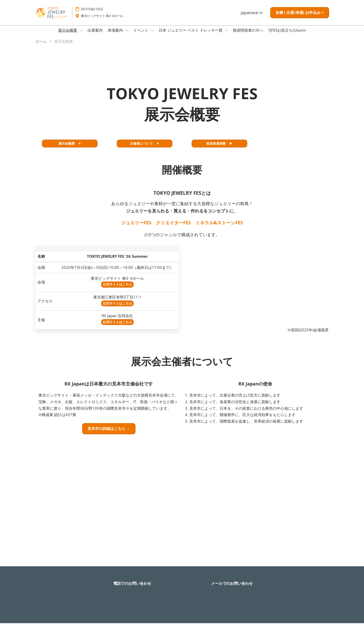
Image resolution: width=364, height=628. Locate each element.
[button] (300, 17)
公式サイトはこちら (117, 289)
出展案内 (95, 35)
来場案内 (116, 35)
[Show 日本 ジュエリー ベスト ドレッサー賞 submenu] (226, 35)
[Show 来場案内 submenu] (127, 35)
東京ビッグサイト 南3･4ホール (102, 21)
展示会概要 (68, 35)
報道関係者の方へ (248, 35)
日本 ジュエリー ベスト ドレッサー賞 (191, 35)
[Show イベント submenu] (152, 35)
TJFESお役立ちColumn (287, 35)
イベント (141, 35)
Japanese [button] (252, 17)
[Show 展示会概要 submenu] (81, 35)
